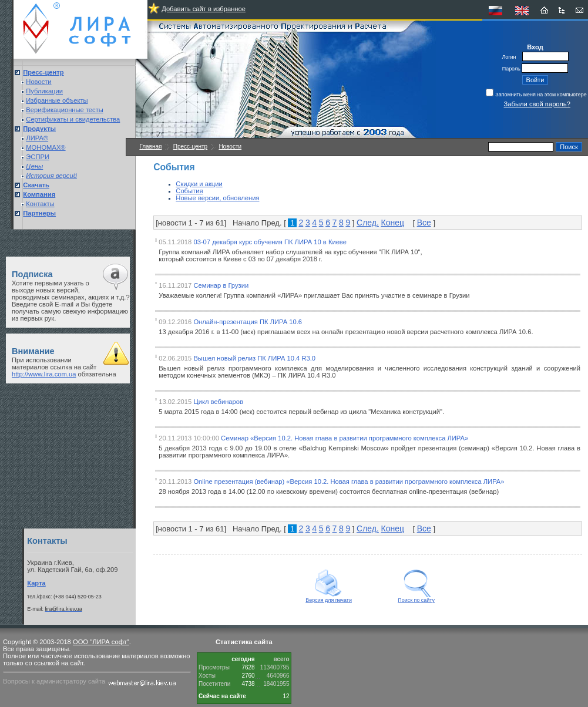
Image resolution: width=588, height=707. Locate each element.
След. (368, 223)
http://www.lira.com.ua (44, 374)
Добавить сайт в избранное (204, 9)
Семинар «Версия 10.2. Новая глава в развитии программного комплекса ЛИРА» (345, 438)
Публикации (44, 91)
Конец (393, 223)
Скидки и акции (199, 184)
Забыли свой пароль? (537, 104)
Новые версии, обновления (217, 198)
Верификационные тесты (65, 110)
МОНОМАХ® (46, 147)
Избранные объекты (57, 100)
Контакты (40, 204)
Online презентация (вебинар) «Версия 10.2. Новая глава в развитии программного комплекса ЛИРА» (349, 482)
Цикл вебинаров (218, 402)
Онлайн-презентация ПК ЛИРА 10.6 (248, 322)
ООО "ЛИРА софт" (101, 642)
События (189, 191)
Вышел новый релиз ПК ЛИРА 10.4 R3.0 (254, 358)
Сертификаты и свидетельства (73, 119)
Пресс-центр (190, 147)
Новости (38, 82)
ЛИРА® (37, 138)
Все (424, 223)
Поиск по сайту (416, 598)
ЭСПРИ (38, 157)
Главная (150, 147)
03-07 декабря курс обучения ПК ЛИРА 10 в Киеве (270, 242)
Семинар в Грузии (221, 285)
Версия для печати (329, 598)
